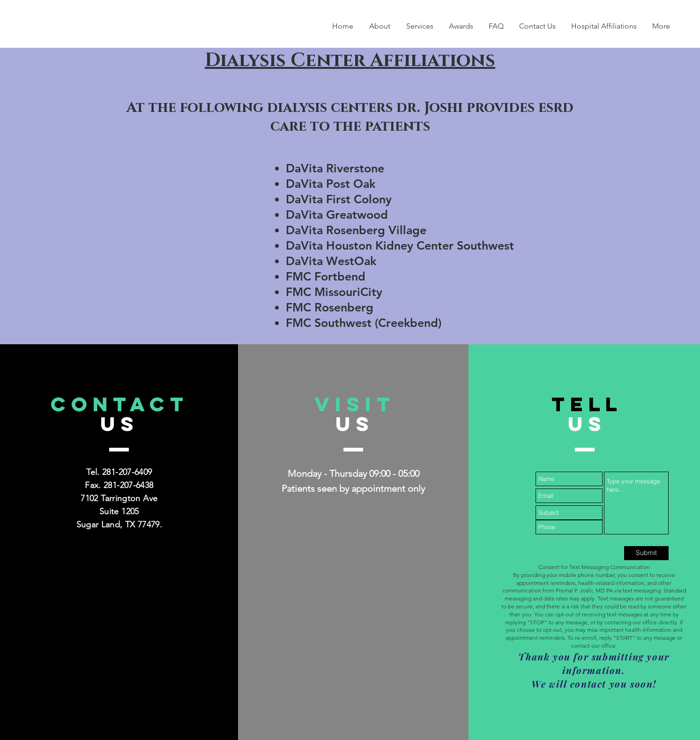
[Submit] (646, 553)
